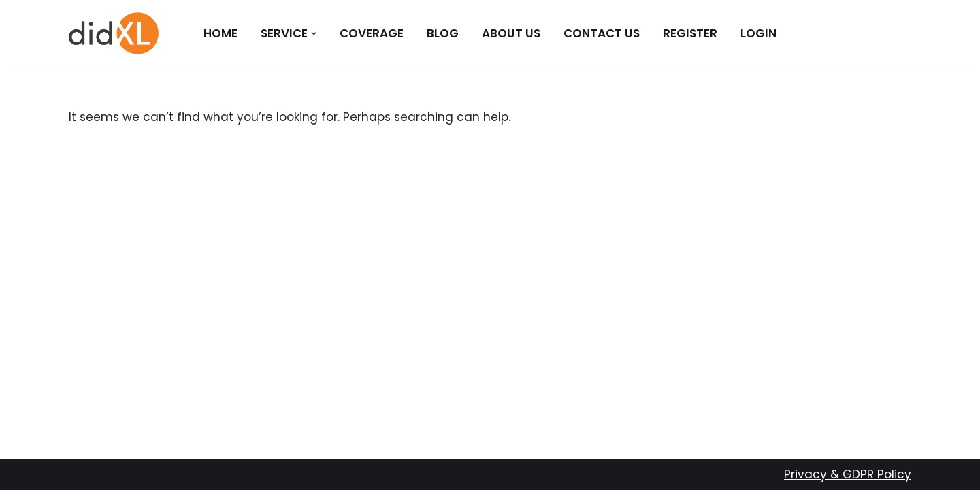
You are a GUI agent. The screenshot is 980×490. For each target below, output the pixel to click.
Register (690, 33)
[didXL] (114, 33)
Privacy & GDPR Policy (848, 474)
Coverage (372, 33)
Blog (443, 33)
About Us (511, 33)
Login (758, 33)
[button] (314, 34)
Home (220, 33)
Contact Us (602, 33)
